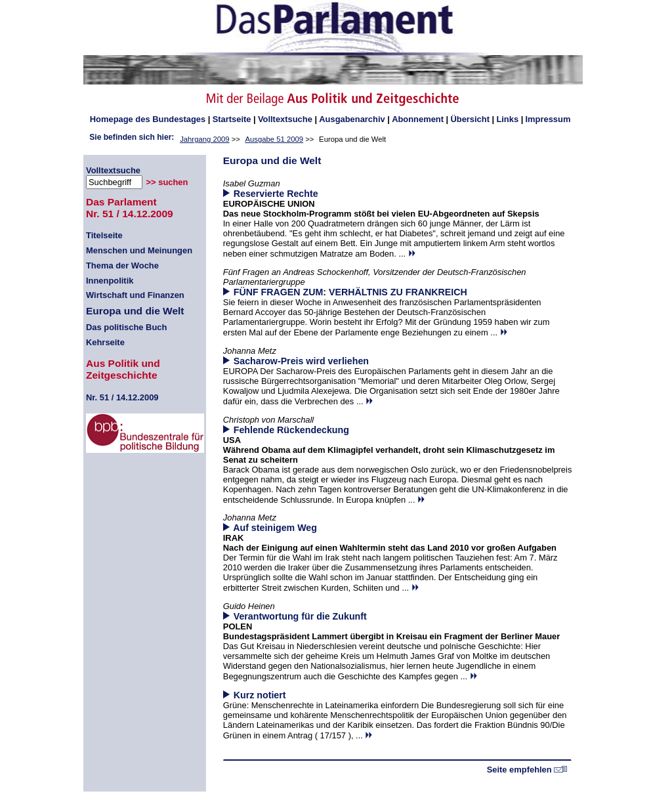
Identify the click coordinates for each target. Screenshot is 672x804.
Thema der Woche (122, 265)
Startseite (232, 119)
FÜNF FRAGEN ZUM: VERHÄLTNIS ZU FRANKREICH (350, 292)
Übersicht (470, 119)
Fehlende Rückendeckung (291, 430)
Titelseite (104, 235)
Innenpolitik (110, 281)
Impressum (548, 119)
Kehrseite (105, 342)
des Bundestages (148, 119)
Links (507, 119)
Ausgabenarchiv (352, 119)
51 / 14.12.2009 (122, 397)
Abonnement (418, 119)
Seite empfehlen (527, 770)
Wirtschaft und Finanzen (135, 295)
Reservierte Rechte (276, 194)
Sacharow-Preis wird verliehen (301, 361)
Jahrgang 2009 (204, 139)
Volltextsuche (285, 119)
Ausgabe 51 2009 (275, 139)
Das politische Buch (126, 327)
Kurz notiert (260, 695)
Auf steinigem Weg (275, 528)
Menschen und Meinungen (139, 250)
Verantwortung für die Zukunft (300, 616)
